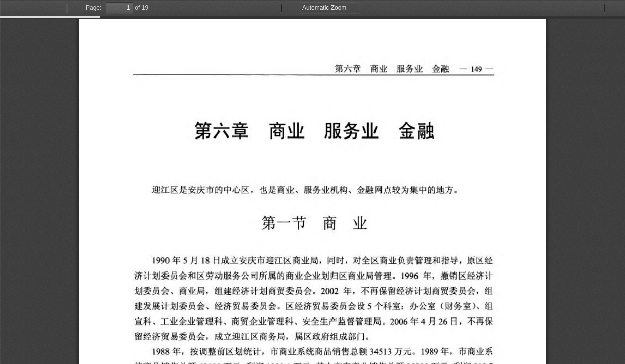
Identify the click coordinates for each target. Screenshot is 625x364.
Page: (93, 8)
